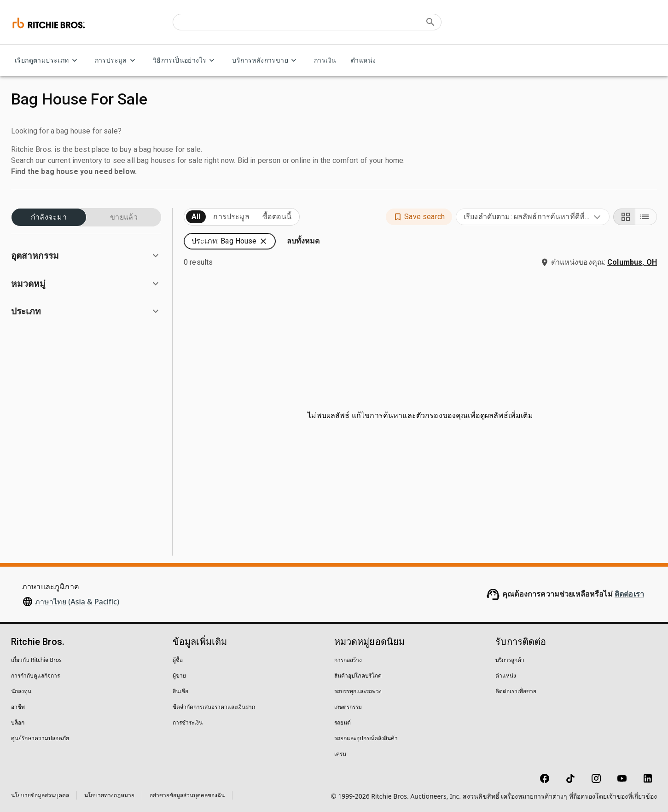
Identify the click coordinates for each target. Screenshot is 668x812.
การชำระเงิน (188, 722)
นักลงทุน (21, 691)
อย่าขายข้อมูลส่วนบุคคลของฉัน (187, 795)
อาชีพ (18, 707)
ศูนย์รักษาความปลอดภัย (40, 738)
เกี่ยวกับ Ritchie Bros (36, 660)
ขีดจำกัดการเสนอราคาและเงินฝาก (214, 707)
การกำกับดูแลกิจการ (35, 676)
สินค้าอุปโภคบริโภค (358, 676)
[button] (86, 256)
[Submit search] (430, 22)
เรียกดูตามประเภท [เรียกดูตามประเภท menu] (47, 61)
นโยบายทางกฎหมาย (109, 795)
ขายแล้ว (124, 217)
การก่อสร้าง (348, 660)
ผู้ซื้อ (178, 660)
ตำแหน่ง (363, 61)
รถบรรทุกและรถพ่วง (358, 691)
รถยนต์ (343, 722)
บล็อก (18, 722)
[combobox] (533, 217)
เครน (340, 754)
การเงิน (325, 61)
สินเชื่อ (180, 691)
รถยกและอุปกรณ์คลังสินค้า (366, 738)
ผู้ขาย (179, 676)
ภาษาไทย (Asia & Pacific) (77, 602)
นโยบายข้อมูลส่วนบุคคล (40, 795)
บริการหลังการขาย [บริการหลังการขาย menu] (266, 61)
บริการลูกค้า (510, 660)
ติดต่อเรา (629, 594)
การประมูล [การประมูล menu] (116, 61)
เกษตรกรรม (348, 707)
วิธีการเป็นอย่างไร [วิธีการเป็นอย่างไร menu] (185, 61)
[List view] (646, 217)
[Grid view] (624, 217)
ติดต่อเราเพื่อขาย (516, 691)
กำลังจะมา (49, 217)
